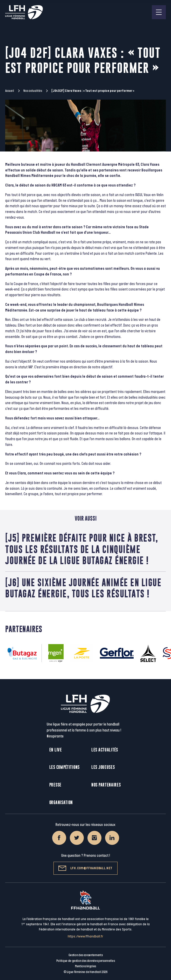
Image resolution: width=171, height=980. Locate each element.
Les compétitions (64, 767)
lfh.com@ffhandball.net (85, 868)
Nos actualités (33, 91)
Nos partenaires (106, 785)
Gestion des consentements (86, 955)
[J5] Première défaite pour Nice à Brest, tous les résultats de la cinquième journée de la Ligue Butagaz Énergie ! (82, 549)
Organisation (61, 802)
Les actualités (105, 750)
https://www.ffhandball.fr (85, 936)
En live (56, 750)
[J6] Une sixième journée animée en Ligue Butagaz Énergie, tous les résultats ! (83, 588)
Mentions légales (85, 966)
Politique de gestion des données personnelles (85, 961)
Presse (55, 785)
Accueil (10, 91)
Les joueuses (103, 767)
